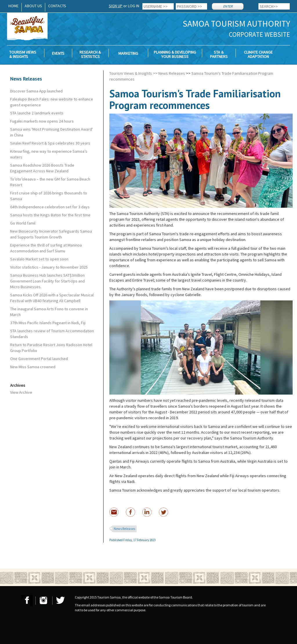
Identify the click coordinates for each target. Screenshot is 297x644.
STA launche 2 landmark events (37, 113)
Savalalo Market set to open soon (39, 259)
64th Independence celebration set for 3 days (50, 207)
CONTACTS (57, 6)
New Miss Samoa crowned (33, 367)
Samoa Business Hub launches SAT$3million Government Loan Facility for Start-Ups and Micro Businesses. (47, 281)
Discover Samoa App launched (36, 91)
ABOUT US (33, 6)
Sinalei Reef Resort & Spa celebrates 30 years (50, 143)
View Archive (21, 392)
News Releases (172, 73)
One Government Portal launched (39, 359)
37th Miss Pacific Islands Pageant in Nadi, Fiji (48, 323)
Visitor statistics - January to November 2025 (49, 267)
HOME (13, 6)
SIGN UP (116, 6)
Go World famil (23, 223)
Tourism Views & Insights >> (133, 73)
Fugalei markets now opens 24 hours (42, 121)
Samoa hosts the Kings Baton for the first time (50, 215)
